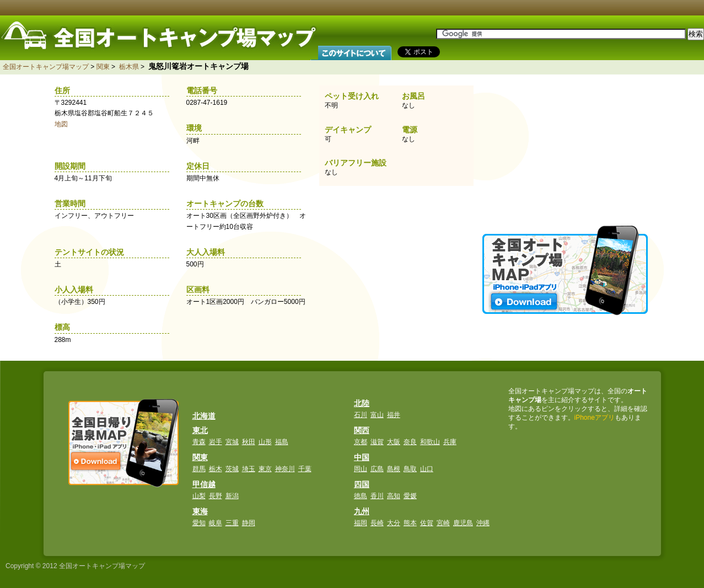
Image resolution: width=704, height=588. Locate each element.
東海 (200, 511)
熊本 (410, 523)
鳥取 (410, 469)
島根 (394, 469)
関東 (103, 67)
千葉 (305, 469)
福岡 (361, 523)
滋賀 (377, 442)
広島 (377, 469)
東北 (200, 430)
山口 (427, 469)
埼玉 (249, 469)
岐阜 (216, 523)
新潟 (232, 496)
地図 (61, 124)
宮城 (232, 442)
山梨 (199, 496)
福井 (394, 415)
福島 (282, 442)
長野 (216, 496)
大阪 (394, 442)
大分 (394, 523)
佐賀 (427, 523)
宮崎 (443, 523)
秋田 (249, 442)
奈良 (410, 442)
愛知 (199, 523)
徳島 (361, 496)
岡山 (361, 469)
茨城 (232, 469)
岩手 (216, 442)
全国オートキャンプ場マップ (46, 67)
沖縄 (483, 523)
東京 (265, 469)
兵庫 (450, 442)
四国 (362, 484)
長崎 (377, 523)
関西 (362, 430)
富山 (377, 415)
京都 (361, 442)
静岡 (249, 523)
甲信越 (204, 484)
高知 (394, 496)
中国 (362, 457)
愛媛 (410, 496)
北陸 (362, 403)
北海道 (204, 416)
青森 (199, 442)
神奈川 (285, 469)
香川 (377, 496)
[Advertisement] (566, 149)
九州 (362, 511)
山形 (265, 442)
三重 (232, 523)
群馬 (199, 469)
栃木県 (129, 67)
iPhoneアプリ (595, 418)
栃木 (216, 469)
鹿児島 (463, 523)
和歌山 (430, 442)
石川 (361, 415)
